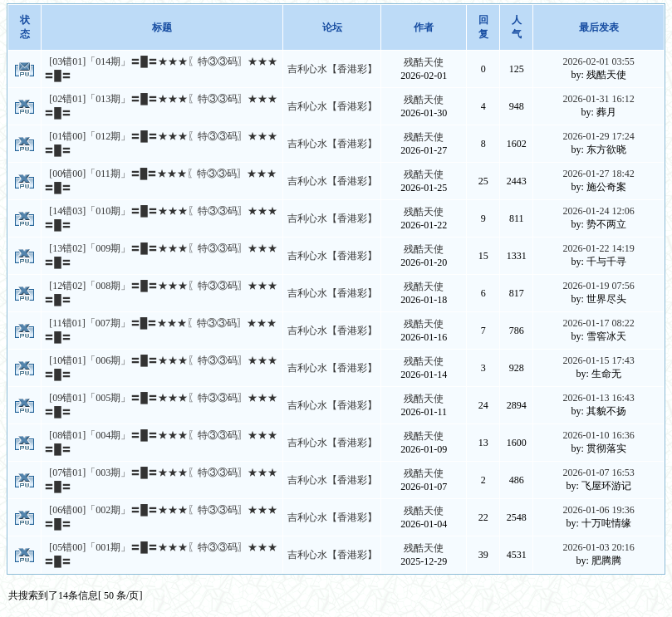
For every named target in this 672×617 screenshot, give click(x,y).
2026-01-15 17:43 (598, 360)
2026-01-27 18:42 (598, 174)
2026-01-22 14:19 (598, 248)
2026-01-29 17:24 (598, 136)
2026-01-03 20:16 (598, 547)
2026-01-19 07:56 (598, 286)
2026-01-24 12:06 (598, 211)
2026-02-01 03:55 (598, 61)
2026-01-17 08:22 (598, 323)
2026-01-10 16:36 (598, 435)
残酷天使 (424, 62)
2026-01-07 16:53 (598, 473)
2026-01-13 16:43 (598, 398)
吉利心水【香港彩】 (332, 69)
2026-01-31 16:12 (598, 99)
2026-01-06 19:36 (598, 510)
